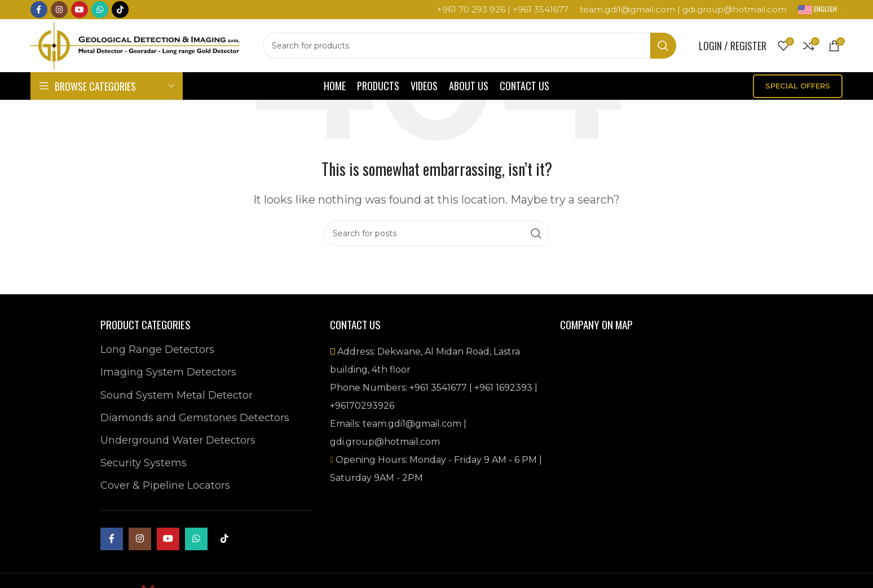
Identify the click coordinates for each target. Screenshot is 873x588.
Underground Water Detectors (178, 440)
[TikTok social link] (120, 10)
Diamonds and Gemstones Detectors (195, 418)
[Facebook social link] (39, 10)
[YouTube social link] (80, 10)
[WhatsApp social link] (100, 10)
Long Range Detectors (157, 350)
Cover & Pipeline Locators (165, 485)
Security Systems (144, 463)
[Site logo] (144, 47)
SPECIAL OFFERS (798, 90)
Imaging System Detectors (168, 372)
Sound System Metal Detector (177, 395)
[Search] (477, 48)
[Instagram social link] (59, 10)
